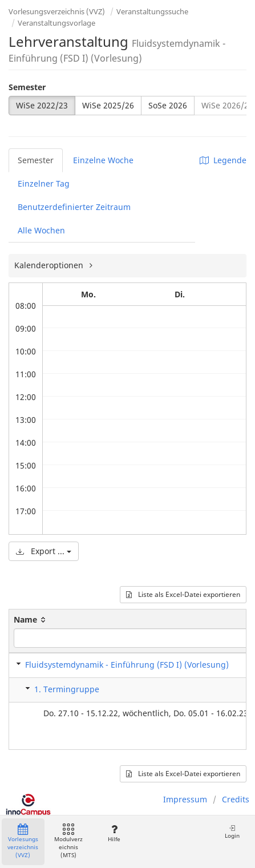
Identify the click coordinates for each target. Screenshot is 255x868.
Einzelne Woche (103, 160)
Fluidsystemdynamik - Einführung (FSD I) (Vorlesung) (127, 665)
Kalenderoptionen (50, 265)
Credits (236, 799)
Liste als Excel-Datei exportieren (183, 594)
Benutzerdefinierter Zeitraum (74, 207)
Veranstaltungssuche (152, 11)
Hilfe (114, 833)
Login (232, 832)
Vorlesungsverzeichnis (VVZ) (57, 11)
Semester (27, 87)
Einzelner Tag (44, 183)
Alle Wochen (41, 230)
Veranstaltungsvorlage (56, 23)
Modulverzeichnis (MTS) (68, 841)
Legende (223, 160)
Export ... (44, 551)
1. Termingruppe (67, 689)
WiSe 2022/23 (42, 105)
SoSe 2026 (168, 105)
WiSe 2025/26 (108, 105)
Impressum (185, 799)
